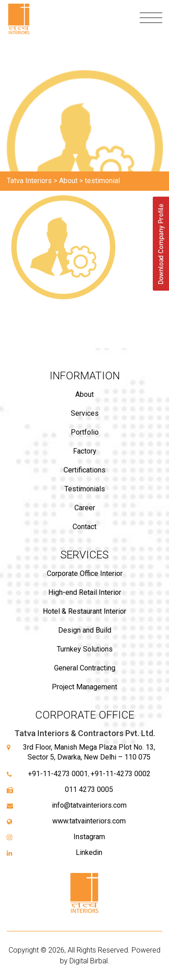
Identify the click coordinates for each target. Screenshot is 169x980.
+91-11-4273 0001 (58, 774)
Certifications (84, 470)
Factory (85, 451)
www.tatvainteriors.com (89, 821)
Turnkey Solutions (85, 649)
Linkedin (89, 852)
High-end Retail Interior (85, 592)
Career (85, 508)
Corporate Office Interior (85, 573)
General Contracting (85, 668)
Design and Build (85, 630)
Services (85, 413)
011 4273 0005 (89, 789)
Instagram (89, 837)
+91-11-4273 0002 (121, 774)
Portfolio (85, 432)
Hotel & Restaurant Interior (84, 611)
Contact (84, 527)
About (84, 394)
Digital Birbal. (89, 961)
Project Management (84, 687)
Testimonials (85, 489)
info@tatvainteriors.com (89, 805)
